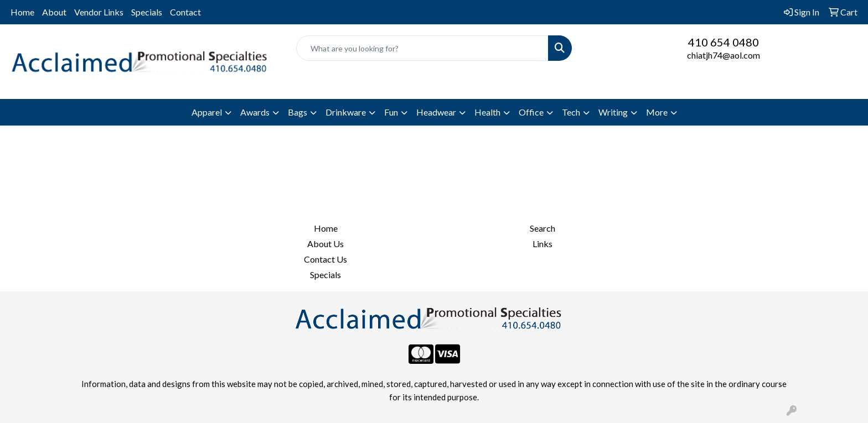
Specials (147, 12)
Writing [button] (613, 112)
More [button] (657, 112)
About (54, 12)
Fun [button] (391, 112)
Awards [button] (255, 112)
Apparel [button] (207, 112)
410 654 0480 (724, 42)
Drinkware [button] (346, 112)
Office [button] (531, 112)
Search (542, 228)
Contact (185, 12)
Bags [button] (298, 112)
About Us (325, 244)
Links (542, 244)
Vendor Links (99, 12)
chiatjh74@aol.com (724, 55)
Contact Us (325, 259)
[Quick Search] (423, 48)
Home (22, 12)
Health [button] (487, 112)
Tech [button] (571, 112)
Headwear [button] (436, 112)
